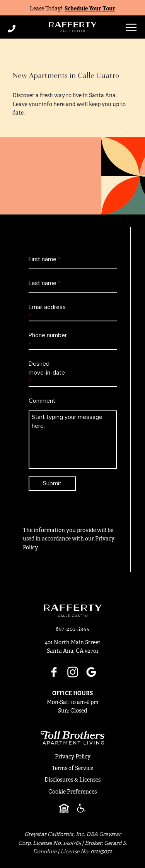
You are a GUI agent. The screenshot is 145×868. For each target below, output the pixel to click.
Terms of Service (72, 768)
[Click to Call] (25, 29)
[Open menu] (131, 27)
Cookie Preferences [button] (72, 792)
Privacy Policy (73, 757)
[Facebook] (54, 672)
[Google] (91, 672)
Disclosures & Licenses (72, 780)
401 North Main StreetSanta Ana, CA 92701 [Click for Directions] (73, 647)
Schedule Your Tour (90, 8)
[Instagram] (73, 672)
